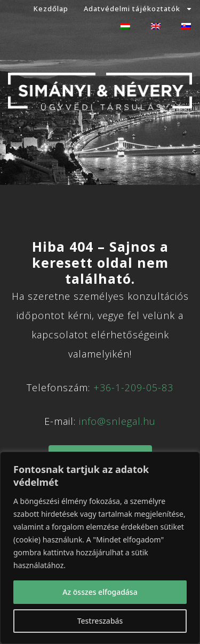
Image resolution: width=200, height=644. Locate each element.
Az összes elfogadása (100, 592)
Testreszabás (100, 621)
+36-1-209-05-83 (133, 387)
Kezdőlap (51, 9)
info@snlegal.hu (117, 421)
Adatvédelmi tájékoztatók (138, 9)
